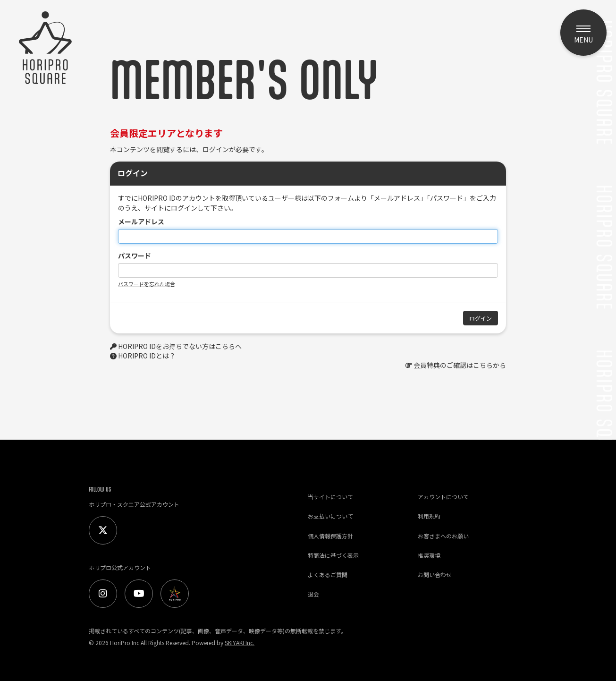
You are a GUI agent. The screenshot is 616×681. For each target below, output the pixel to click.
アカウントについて (443, 497)
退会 (313, 594)
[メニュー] (583, 33)
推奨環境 (429, 555)
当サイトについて (330, 497)
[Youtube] (139, 594)
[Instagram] (103, 594)
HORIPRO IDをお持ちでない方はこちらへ (180, 346)
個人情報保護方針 (330, 536)
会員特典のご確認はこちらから (460, 365)
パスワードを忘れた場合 (147, 284)
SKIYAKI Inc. (240, 643)
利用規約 (429, 516)
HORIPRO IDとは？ (147, 356)
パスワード (135, 255)
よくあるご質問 (328, 575)
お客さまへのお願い (443, 536)
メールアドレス (141, 221)
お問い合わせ (435, 575)
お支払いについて (330, 516)
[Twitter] (103, 530)
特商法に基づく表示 (333, 555)
